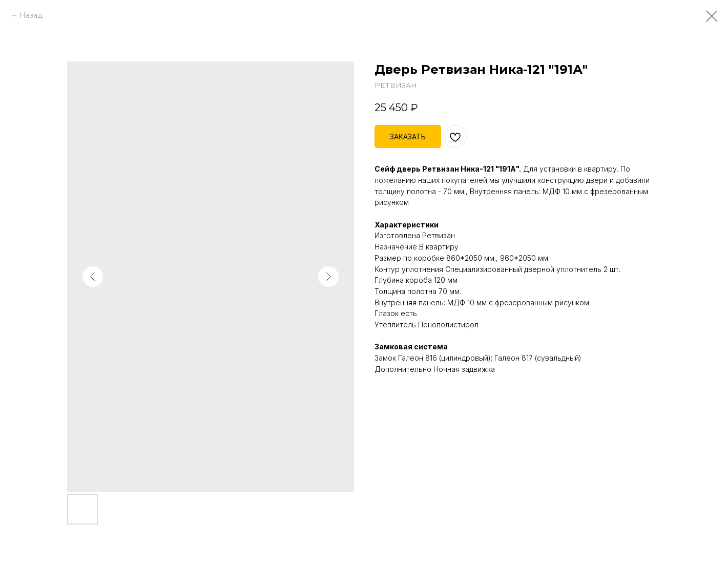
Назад (31, 15)
